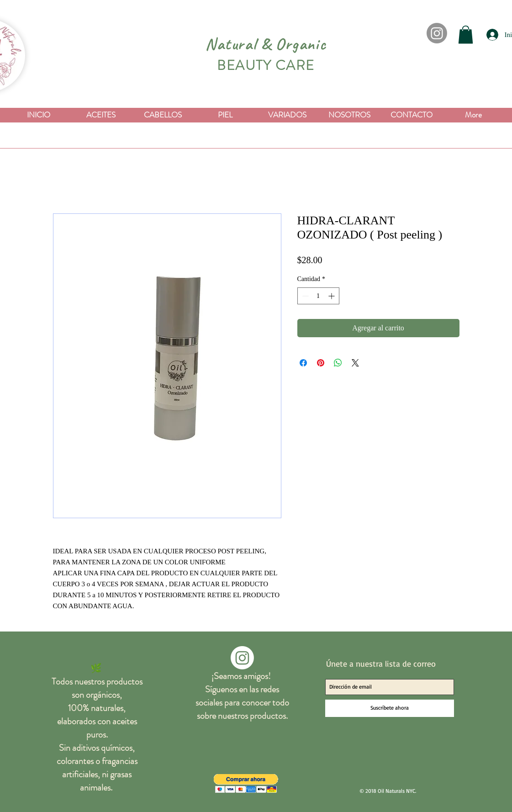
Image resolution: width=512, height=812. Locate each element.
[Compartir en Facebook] (303, 363)
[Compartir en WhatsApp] (338, 363)
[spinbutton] (318, 296)
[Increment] (332, 296)
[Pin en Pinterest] (321, 363)
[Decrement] (304, 296)
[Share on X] (355, 363)
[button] (466, 34)
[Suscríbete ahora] (390, 708)
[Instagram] (437, 33)
